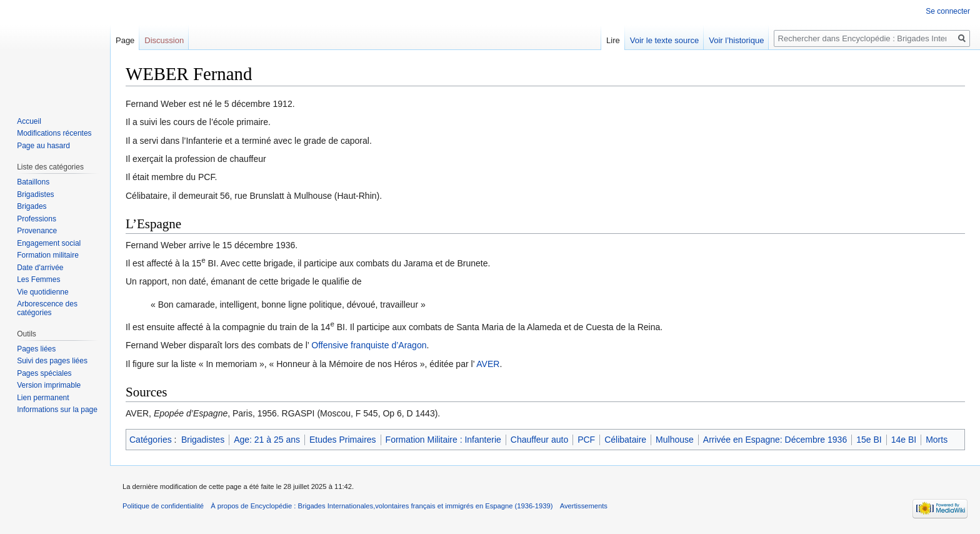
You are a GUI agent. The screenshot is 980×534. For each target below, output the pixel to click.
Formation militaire (48, 255)
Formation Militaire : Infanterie (443, 440)
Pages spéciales (44, 373)
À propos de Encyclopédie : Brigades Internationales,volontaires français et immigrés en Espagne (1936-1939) (382, 506)
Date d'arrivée (40, 268)
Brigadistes (203, 440)
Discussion (164, 40)
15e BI (869, 440)
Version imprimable (49, 385)
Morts (937, 440)
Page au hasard (43, 146)
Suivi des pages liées (52, 361)
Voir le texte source (665, 40)
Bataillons (33, 182)
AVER (488, 364)
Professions (37, 219)
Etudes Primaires (343, 440)
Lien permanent (43, 398)
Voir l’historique (736, 40)
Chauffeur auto (539, 440)
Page (125, 40)
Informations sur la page (57, 410)
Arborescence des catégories (47, 308)
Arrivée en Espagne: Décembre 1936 (775, 440)
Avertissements (584, 506)
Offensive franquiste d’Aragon (369, 345)
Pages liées (36, 349)
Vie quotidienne (43, 292)
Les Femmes (38, 280)
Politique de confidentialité (163, 506)
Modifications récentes (54, 133)
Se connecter (948, 11)
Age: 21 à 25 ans (267, 440)
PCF (586, 440)
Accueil (29, 121)
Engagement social (49, 243)
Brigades (32, 206)
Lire (613, 40)
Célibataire (625, 440)
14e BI (904, 440)
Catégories (151, 440)
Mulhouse (675, 440)
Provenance (37, 231)
